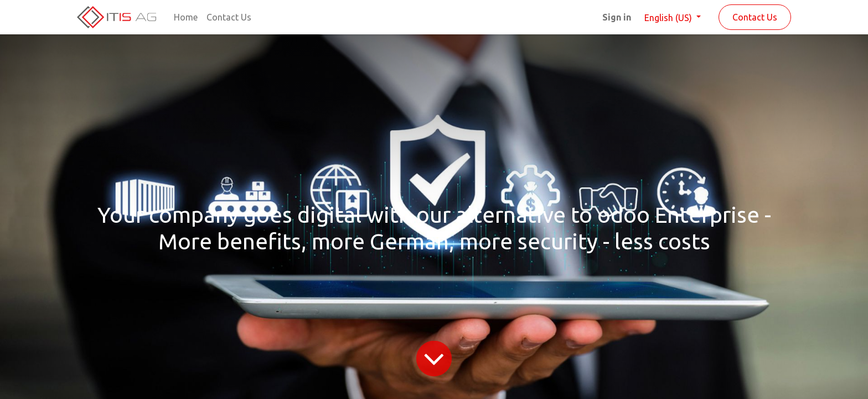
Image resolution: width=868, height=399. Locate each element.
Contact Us (755, 17)
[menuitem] (186, 17)
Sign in (617, 17)
